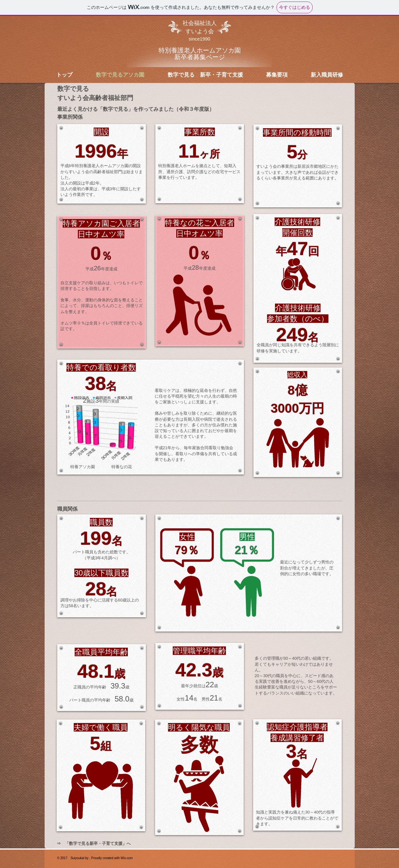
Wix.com (127, 858)
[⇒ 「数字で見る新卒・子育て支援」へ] (94, 844)
